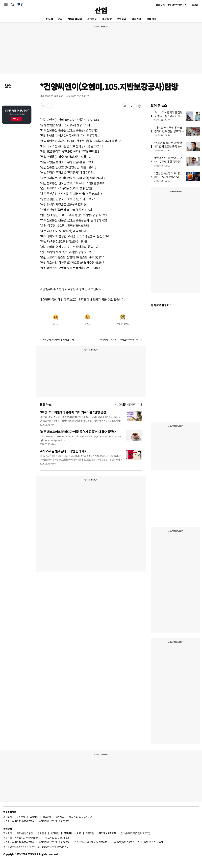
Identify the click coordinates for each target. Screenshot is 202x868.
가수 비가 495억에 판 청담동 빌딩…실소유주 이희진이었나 (168, 116)
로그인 (195, 5)
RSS (79, 833)
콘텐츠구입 (27, 833)
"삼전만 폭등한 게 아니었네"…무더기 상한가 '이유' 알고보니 (168, 177)
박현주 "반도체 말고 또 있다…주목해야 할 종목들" (168, 160)
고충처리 (34, 817)
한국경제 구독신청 (108, 340)
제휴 (19, 833)
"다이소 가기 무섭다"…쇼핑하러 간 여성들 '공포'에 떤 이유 (168, 131)
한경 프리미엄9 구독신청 (131, 340)
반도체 (49, 19)
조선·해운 (92, 19)
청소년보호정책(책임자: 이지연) (135, 833)
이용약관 (90, 833)
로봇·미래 (122, 19)
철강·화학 (107, 19)
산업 (101, 10)
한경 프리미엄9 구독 (177, 5)
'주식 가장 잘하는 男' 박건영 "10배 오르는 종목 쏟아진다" (168, 146)
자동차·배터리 (75, 19)
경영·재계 (136, 19)
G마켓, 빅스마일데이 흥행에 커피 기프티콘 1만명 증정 (73, 412)
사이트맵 (55, 833)
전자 (60, 19)
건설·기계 (151, 19)
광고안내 (47, 817)
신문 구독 (160, 5)
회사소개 (7, 817)
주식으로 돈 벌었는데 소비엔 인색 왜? (63, 451)
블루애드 (60, 817)
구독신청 (21, 817)
